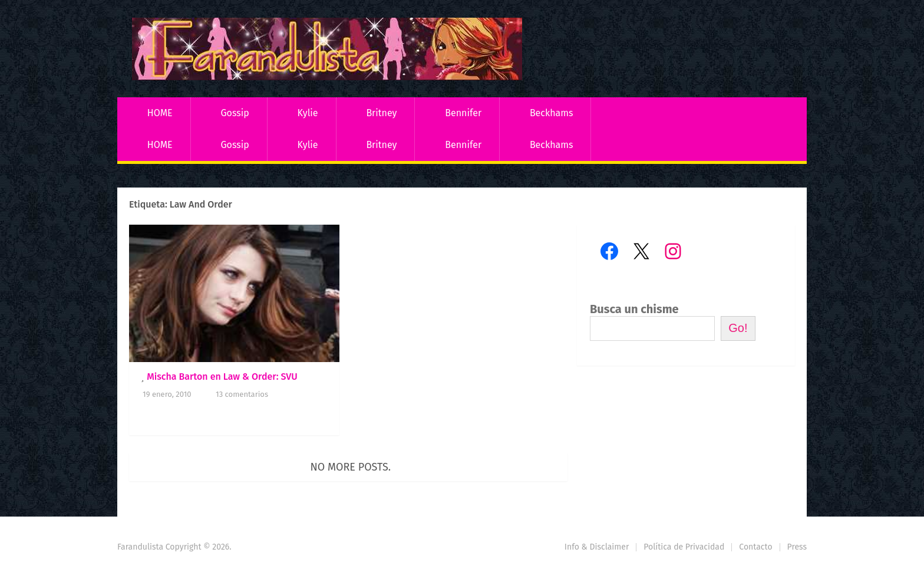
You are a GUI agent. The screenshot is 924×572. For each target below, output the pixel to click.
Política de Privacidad (684, 547)
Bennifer (463, 113)
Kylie (308, 113)
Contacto (755, 547)
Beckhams (552, 113)
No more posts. (351, 467)
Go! (738, 328)
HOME (160, 113)
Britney (381, 113)
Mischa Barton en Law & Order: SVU (222, 377)
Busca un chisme (634, 309)
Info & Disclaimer (597, 547)
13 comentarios (242, 394)
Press (797, 547)
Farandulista (140, 547)
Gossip (235, 113)
